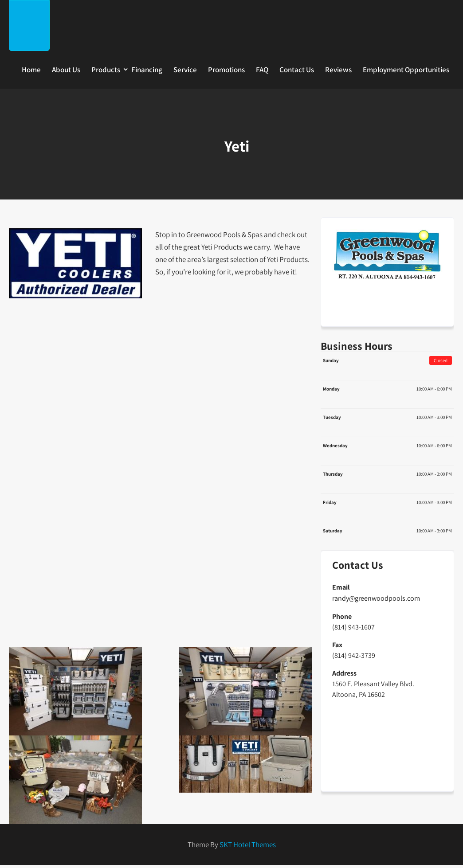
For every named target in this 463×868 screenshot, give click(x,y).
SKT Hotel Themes (248, 845)
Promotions (226, 70)
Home (31, 70)
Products (106, 70)
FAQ (262, 70)
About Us (66, 70)
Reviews (338, 70)
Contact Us (297, 70)
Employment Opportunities (406, 70)
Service (185, 70)
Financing (147, 70)
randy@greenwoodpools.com (376, 598)
